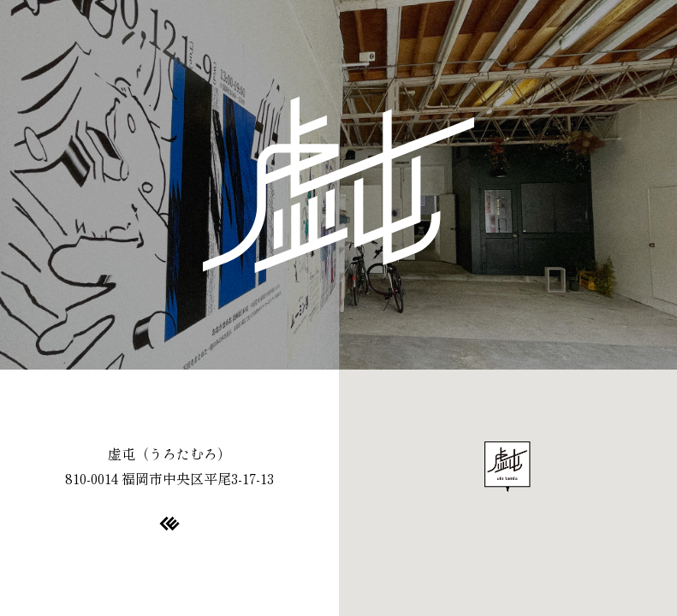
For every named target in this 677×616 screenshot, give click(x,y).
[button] (508, 467)
